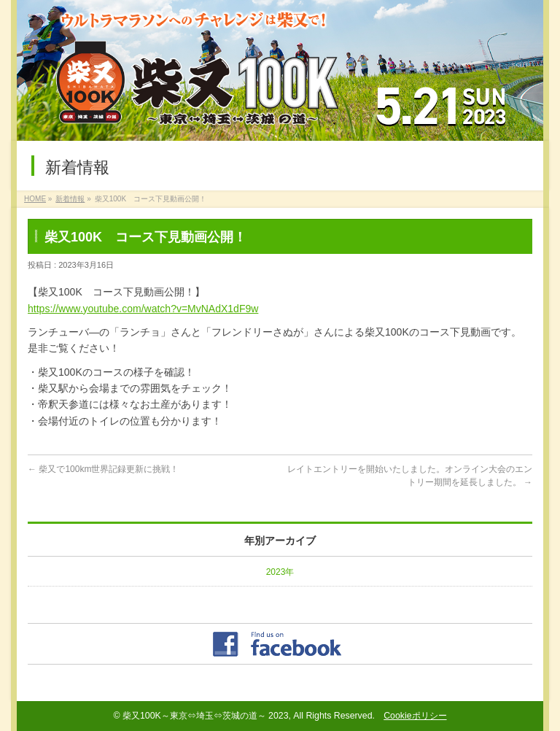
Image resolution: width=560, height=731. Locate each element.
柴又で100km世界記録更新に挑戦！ (103, 469)
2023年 (280, 572)
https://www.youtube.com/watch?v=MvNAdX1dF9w (143, 309)
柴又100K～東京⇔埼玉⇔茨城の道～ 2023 (206, 716)
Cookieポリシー (415, 716)
